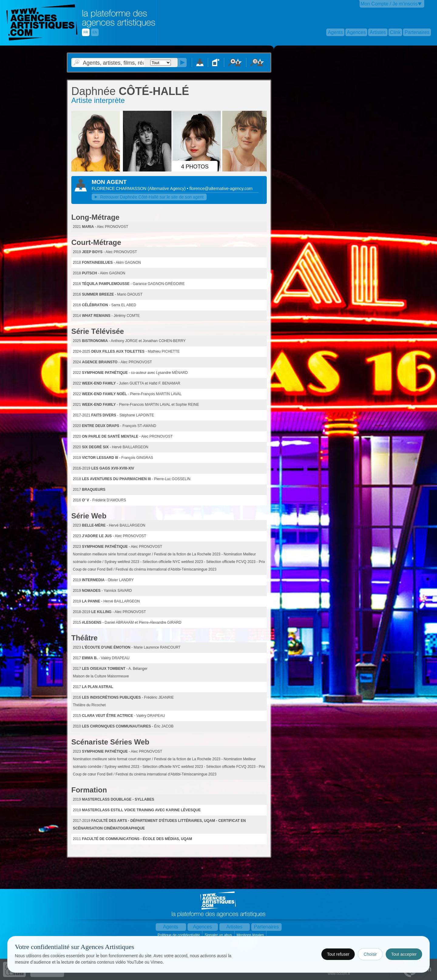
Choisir (370, 954)
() (167, 188)
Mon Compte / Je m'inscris (389, 4)
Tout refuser (338, 954)
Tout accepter (404, 954)
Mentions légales (251, 935)
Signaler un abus (219, 935)
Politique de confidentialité (179, 935)
